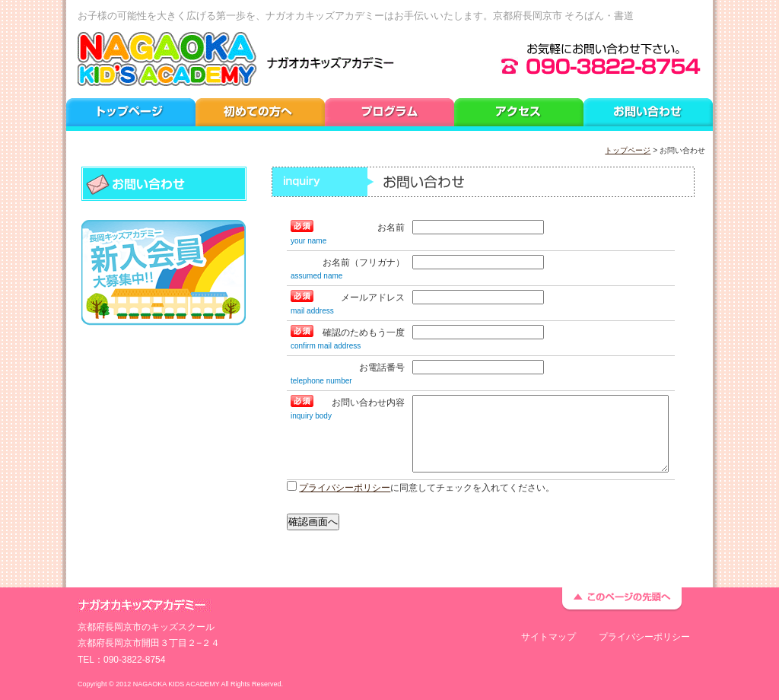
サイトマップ (548, 637)
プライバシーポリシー (345, 488)
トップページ (628, 150)
